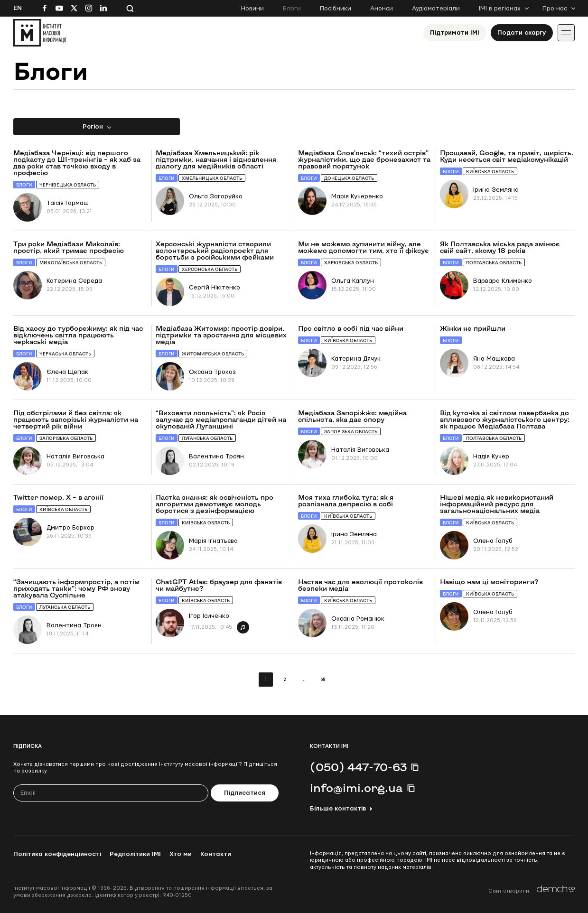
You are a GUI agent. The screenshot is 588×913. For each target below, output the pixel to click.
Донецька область (349, 178)
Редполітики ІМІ (135, 854)
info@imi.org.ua (356, 788)
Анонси (382, 9)
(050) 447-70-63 (358, 767)
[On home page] (40, 33)
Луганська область (207, 438)
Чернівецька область (68, 185)
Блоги (292, 9)
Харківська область (351, 263)
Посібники (336, 9)
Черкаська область (65, 354)
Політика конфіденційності (57, 854)
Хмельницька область (212, 178)
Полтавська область (494, 263)
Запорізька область (66, 438)
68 (323, 680)
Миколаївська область (71, 263)
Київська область (490, 172)
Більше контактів (338, 809)
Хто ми (181, 854)
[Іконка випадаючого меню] (566, 33)
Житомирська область (213, 354)
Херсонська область (210, 269)
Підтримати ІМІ (455, 33)
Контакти (216, 854)
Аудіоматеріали (436, 9)
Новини (252, 9)
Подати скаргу (522, 33)
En (18, 8)
